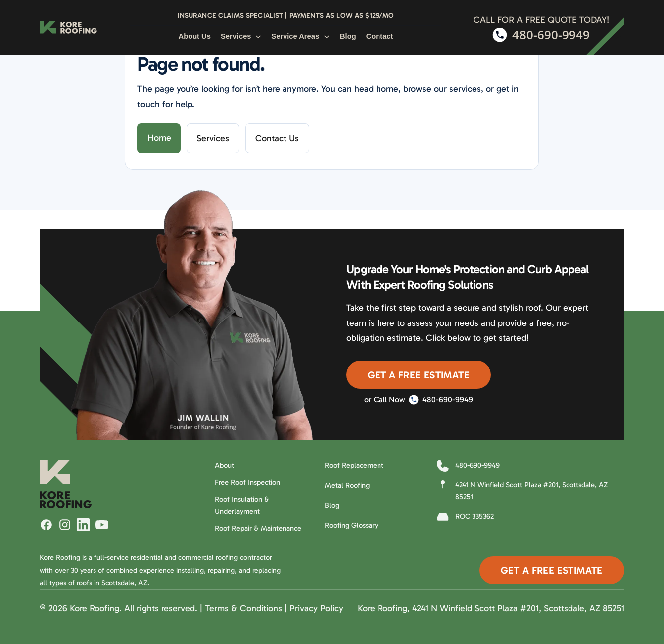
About (225, 465)
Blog (348, 36)
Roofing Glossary (351, 525)
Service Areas (300, 36)
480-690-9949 (441, 400)
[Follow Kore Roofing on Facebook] (46, 525)
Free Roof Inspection (247, 482)
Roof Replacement (354, 465)
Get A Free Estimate (419, 375)
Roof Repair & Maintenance (258, 528)
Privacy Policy (316, 608)
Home (159, 138)
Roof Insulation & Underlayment (242, 505)
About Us (195, 36)
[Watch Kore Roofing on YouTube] (102, 525)
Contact (380, 36)
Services (241, 36)
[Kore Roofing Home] (68, 27)
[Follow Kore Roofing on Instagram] (65, 525)
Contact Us (277, 138)
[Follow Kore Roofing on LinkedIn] (83, 525)
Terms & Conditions (243, 608)
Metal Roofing (347, 485)
